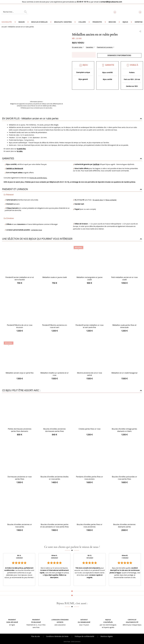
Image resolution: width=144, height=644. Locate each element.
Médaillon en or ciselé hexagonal (124, 373)
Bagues (22, 22)
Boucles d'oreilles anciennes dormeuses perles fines (55, 430)
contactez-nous (37, 230)
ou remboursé (84, 622)
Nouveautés (7, 22)
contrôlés (108, 622)
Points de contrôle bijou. (38, 178)
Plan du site (35, 636)
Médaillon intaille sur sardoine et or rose (55, 374)
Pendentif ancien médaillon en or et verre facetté (20, 278)
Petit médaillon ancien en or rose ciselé (124, 278)
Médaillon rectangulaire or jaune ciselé (89, 278)
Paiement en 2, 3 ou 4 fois (36, 625)
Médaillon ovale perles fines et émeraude (124, 326)
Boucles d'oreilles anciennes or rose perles (20, 526)
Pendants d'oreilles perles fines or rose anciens (89, 478)
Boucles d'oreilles (39, 22)
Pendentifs (97, 22)
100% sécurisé (12, 622)
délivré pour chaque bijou (132, 625)
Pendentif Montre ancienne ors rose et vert (55, 326)
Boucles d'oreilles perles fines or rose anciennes (90, 526)
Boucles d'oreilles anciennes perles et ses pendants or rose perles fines (55, 526)
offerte (60, 622)
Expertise (139, 22)
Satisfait (84, 620)
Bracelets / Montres (63, 22)
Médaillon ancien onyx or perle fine (20, 373)
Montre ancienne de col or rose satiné (90, 374)
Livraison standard (60, 620)
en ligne (12, 625)
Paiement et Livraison (105, 47)
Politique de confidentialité (84, 636)
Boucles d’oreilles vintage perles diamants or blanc (124, 430)
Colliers (82, 22)
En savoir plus (77, 47)
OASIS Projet (67, 642)
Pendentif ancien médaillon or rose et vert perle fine (90, 326)
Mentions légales (107, 636)
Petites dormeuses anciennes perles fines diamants (20, 430)
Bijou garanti (83, 79)
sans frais (36, 627)
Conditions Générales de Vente (57, 636)
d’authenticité (132, 622)
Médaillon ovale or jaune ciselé (55, 277)
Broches (112, 22)
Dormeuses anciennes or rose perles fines (20, 478)
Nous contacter (111, 200)
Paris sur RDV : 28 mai (132, 79)
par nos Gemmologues (108, 625)
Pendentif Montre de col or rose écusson (20, 326)
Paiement (12, 620)
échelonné (36, 622)
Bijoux (125, 22)
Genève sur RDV (132, 86)
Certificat (96, 164)
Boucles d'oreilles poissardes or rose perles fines (124, 478)
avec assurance (60, 625)
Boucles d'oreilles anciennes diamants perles (124, 526)
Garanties (90, 47)
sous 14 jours (84, 625)
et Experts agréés (108, 627)
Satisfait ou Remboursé (15, 168)
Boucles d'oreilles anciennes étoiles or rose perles (55, 478)
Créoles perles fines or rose (90, 429)
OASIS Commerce (76, 642)
